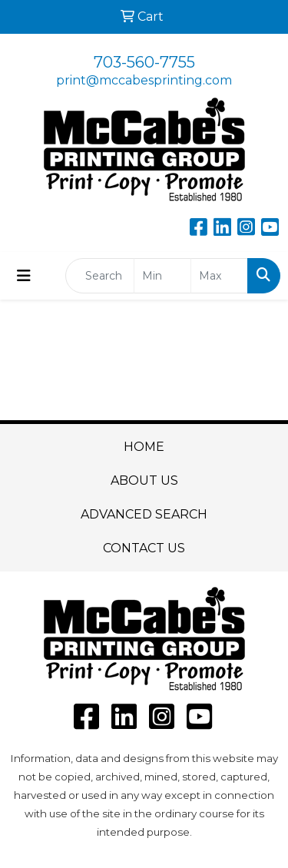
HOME (144, 447)
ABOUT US (144, 480)
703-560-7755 (144, 62)
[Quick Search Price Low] (162, 276)
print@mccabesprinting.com (144, 80)
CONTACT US (144, 548)
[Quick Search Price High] (219, 276)
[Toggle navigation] (24, 276)
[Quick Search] (100, 276)
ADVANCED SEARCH (144, 514)
